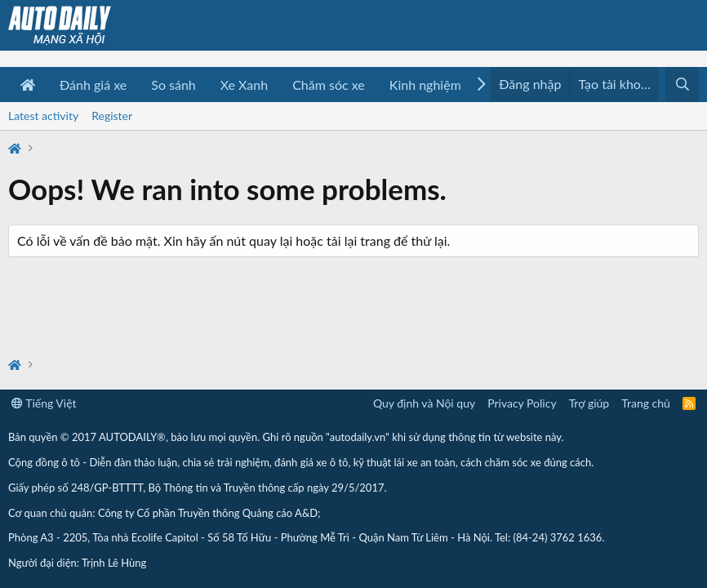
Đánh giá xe (93, 85)
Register (112, 116)
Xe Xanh (244, 85)
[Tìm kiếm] (682, 85)
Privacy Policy (522, 403)
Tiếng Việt (44, 403)
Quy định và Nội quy (424, 403)
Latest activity (43, 116)
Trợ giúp (589, 403)
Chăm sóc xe (329, 85)
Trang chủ (646, 403)
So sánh (173, 85)
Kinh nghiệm (425, 85)
